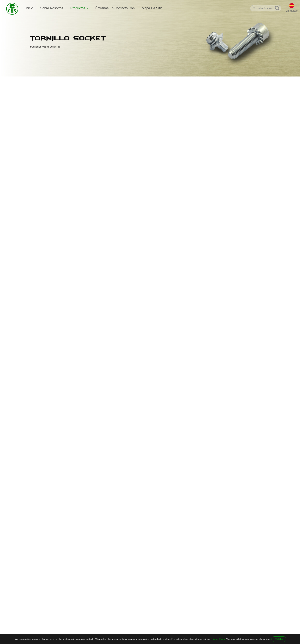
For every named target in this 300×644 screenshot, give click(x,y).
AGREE (279, 639)
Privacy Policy (218, 639)
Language (292, 11)
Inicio (29, 8)
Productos (79, 8)
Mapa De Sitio (152, 8)
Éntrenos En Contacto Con (115, 8)
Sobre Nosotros (52, 8)
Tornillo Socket (97, 81)
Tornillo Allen (75, 81)
